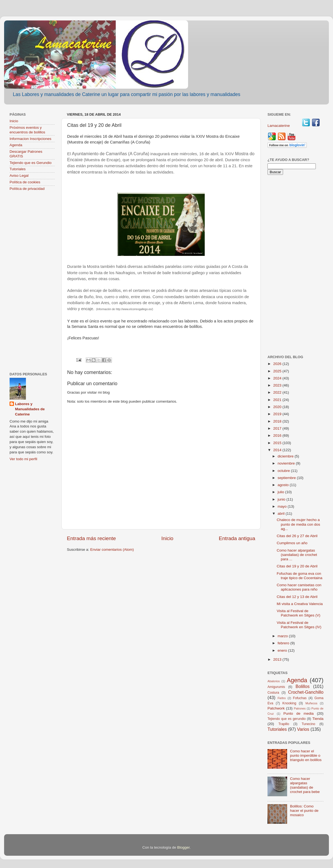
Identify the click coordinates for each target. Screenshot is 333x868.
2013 (278, 659)
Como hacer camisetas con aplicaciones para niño (299, 587)
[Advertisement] (32, 282)
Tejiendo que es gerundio (287, 719)
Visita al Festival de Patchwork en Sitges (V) (299, 613)
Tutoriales (18, 169)
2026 (278, 364)
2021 (278, 400)
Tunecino (308, 724)
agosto (284, 485)
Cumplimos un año (292, 543)
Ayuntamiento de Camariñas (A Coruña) (110, 154)
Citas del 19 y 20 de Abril (297, 566)
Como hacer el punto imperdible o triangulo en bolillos (306, 755)
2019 (278, 414)
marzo (283, 636)
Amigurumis (276, 687)
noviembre (287, 463)
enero (283, 650)
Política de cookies (25, 182)
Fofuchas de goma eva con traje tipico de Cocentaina (300, 576)
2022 (278, 392)
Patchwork (276, 708)
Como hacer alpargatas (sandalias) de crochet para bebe (305, 785)
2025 (278, 371)
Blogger (183, 847)
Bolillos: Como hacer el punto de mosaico (304, 811)
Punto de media (298, 713)
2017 (278, 428)
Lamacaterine (279, 126)
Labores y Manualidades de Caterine (30, 409)
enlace (74, 172)
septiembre (287, 478)
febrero (284, 643)
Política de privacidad (27, 189)
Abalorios (274, 681)
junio (282, 499)
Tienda (318, 719)
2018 (278, 421)
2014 (278, 450)
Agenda (16, 145)
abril (282, 514)
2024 (278, 378)
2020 (278, 407)
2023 (278, 385)
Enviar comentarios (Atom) (112, 550)
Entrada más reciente (91, 538)
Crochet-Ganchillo (306, 692)
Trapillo (284, 724)
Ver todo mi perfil (23, 459)
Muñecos (311, 703)
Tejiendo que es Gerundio (31, 163)
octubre (284, 471)
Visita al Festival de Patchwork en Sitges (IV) (299, 625)
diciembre (286, 456)
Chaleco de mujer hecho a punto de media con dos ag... (298, 524)
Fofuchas (300, 698)
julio (281, 492)
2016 (278, 436)
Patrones (300, 708)
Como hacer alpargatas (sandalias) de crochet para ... (297, 555)
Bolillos (303, 686)
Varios (303, 729)
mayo (283, 506)
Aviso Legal (19, 176)
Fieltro (282, 698)
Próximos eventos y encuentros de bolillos (27, 130)
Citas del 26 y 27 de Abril (297, 536)
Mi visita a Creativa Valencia (300, 604)
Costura (273, 693)
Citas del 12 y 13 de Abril (297, 597)
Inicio (167, 538)
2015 (278, 443)
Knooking (289, 703)
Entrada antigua (237, 538)
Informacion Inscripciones (30, 139)
